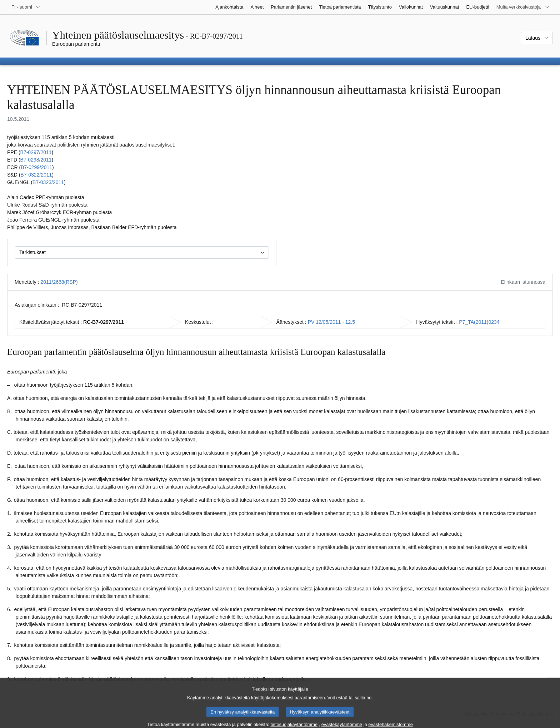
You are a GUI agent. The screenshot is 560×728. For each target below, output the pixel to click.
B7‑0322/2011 (36, 175)
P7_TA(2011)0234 (479, 322)
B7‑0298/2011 (36, 160)
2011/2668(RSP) (59, 282)
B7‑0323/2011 (48, 182)
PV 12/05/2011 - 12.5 (331, 322)
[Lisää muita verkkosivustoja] (523, 7)
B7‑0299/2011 (36, 167)
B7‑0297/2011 (36, 152)
